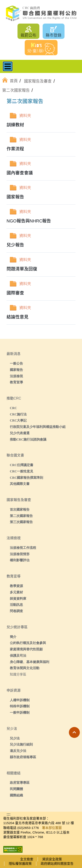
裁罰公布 (28, 35)
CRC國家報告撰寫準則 (27, 478)
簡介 (13, 637)
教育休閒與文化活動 (25, 668)
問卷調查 (16, 611)
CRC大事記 (18, 420)
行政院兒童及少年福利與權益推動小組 (38, 427)
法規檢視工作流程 (23, 548)
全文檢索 (27, 859)
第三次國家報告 (21, 522)
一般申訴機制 (20, 712)
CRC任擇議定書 (22, 465)
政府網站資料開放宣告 (57, 864)
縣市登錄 (54, 35)
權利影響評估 (20, 560)
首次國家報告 (20, 509)
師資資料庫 (18, 598)
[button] (74, 732)
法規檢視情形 (20, 554)
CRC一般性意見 (22, 471)
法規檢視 (16, 376)
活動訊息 (16, 605)
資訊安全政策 (52, 859)
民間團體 (16, 789)
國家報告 (16, 370)
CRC (13, 408)
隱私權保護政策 (20, 864)
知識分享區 (18, 674)
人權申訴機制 (20, 700)
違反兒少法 (18, 751)
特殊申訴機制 (20, 706)
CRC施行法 (18, 414)
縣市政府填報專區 (23, 757)
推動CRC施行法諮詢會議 (28, 439)
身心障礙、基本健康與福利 (30, 662)
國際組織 (16, 795)
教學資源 (16, 586)
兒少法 (15, 738)
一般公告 (16, 363)
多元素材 (16, 592)
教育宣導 (16, 382)
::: (14, 102)
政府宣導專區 (20, 783)
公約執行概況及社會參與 (28, 643)
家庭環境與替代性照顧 (26, 649)
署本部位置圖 (52, 828)
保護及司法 (18, 655)
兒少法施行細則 (21, 744)
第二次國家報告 (21, 516)
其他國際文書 (20, 484)
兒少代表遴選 (20, 433)
